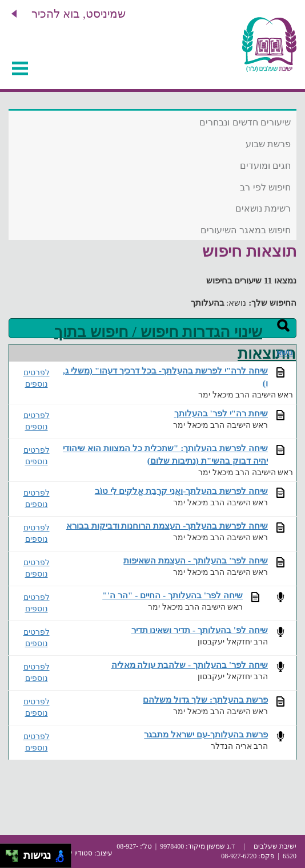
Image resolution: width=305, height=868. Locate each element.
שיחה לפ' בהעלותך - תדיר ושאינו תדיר (200, 630)
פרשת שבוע (268, 144)
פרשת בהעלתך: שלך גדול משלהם (205, 699)
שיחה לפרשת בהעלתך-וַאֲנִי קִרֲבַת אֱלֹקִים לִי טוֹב (181, 491)
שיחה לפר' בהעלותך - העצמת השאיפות (196, 560)
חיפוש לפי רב (265, 187)
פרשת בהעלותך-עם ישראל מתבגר (206, 734)
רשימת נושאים (263, 208)
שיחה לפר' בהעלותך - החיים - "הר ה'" (172, 595)
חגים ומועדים (265, 166)
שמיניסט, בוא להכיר (79, 14)
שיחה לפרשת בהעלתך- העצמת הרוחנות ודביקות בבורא (167, 526)
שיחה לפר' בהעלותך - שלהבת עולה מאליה (190, 665)
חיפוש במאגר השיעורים (246, 230)
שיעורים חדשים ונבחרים (245, 122)
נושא (285, 353)
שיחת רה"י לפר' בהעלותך (221, 413)
